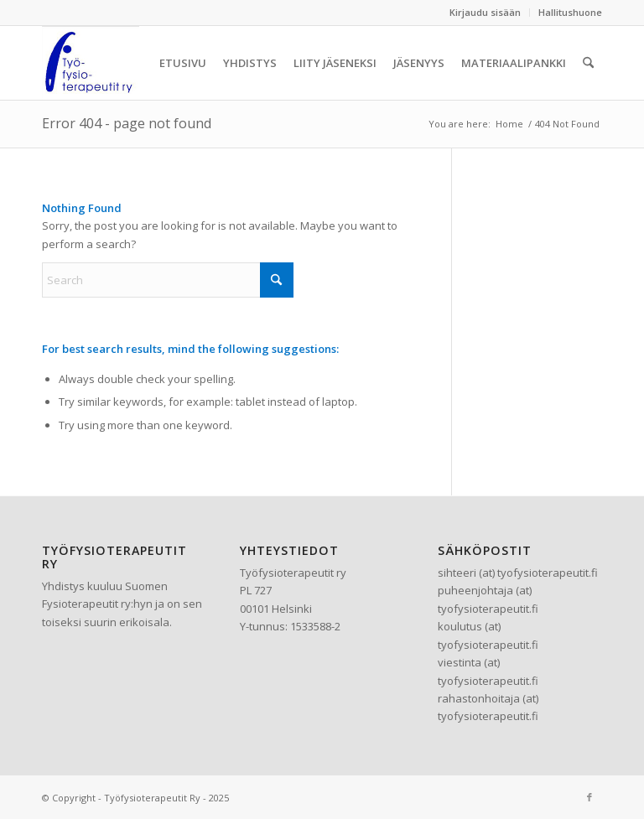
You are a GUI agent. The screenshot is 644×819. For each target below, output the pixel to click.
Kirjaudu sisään (485, 12)
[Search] (588, 63)
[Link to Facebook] (589, 797)
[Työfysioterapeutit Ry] (91, 63)
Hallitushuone (570, 12)
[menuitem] (486, 13)
